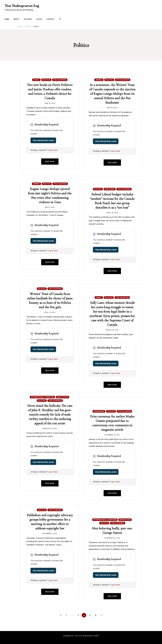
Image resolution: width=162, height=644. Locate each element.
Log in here (53, 150)
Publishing (110, 189)
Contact (51, 19)
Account (28, 19)
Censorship (99, 411)
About (16, 19)
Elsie (80, 636)
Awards (99, 80)
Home (7, 19)
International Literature (42, 397)
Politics (46, 80)
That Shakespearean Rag (22, 6)
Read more (50, 161)
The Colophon (60, 80)
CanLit (36, 80)
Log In (39, 19)
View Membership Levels (43, 140)
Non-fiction (63, 397)
